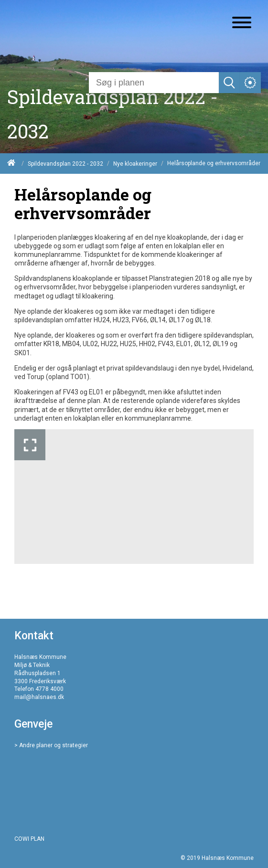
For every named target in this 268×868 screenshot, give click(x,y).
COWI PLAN (29, 839)
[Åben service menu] (250, 83)
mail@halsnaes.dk (39, 697)
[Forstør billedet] (30, 445)
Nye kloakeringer (135, 164)
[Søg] (154, 83)
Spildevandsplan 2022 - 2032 (65, 164)
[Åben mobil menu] (242, 23)
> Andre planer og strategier (51, 745)
